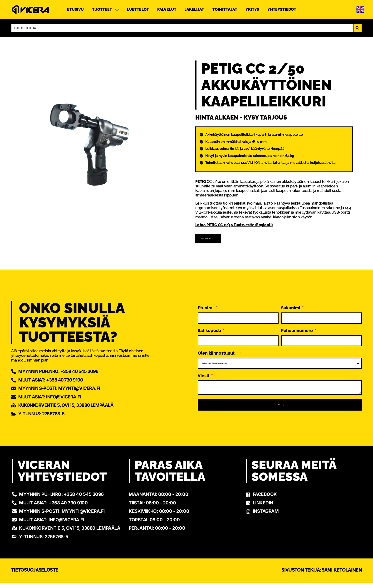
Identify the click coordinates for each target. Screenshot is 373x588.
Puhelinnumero (297, 324)
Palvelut (167, 9)
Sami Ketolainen (342, 575)
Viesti (204, 369)
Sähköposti (210, 324)
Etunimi (206, 302)
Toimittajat (225, 9)
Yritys (252, 9)
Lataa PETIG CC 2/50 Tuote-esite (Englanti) (234, 225)
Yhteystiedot (282, 9)
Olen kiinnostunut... (218, 347)
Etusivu (75, 9)
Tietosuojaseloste (35, 575)
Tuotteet (105, 9)
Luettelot (138, 9)
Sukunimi (291, 302)
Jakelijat (194, 9)
